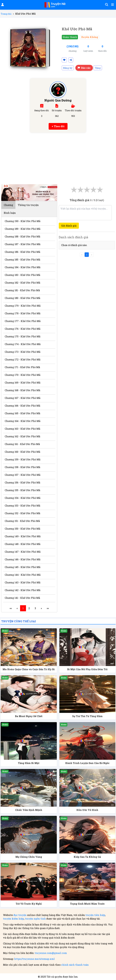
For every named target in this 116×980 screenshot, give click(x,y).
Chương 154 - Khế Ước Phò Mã (23, 498)
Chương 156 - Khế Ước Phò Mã (22, 482)
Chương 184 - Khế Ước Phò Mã (23, 267)
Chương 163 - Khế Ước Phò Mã (22, 429)
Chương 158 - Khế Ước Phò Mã (22, 467)
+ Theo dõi (58, 126)
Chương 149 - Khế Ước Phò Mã (23, 536)
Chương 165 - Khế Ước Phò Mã (22, 413)
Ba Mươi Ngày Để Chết (29, 716)
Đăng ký (68, 68)
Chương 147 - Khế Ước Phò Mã (23, 552)
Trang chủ (6, 14)
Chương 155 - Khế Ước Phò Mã (22, 490)
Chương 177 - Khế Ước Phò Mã (23, 321)
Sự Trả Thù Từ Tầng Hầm (87, 716)
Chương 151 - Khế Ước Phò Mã (22, 521)
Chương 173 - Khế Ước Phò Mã (23, 352)
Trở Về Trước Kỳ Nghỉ (29, 904)
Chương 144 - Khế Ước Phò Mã (23, 575)
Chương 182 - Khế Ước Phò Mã (22, 283)
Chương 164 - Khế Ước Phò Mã (23, 421)
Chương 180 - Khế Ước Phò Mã (22, 298)
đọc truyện (20, 915)
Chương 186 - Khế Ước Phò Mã (22, 252)
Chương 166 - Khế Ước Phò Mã (22, 406)
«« (11, 608)
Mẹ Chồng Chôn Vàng (29, 857)
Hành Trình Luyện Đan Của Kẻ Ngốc (87, 763)
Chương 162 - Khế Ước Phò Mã (22, 436)
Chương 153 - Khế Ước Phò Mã (22, 506)
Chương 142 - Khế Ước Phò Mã (23, 590)
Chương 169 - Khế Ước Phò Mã (23, 383)
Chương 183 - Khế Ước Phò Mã (22, 275)
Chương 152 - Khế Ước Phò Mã (22, 513)
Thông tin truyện (28, 205)
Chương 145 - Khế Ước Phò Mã (23, 567)
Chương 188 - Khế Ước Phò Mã (22, 236)
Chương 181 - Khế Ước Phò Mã (22, 290)
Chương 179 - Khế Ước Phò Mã (23, 306)
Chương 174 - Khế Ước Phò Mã (23, 344)
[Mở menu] (112, 5)
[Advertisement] (58, 160)
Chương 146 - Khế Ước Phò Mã (23, 559)
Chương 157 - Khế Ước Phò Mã (23, 475)
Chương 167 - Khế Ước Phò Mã (23, 398)
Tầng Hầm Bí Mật (29, 763)
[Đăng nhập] (2, 5)
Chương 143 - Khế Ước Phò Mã (23, 582)
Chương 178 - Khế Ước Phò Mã (23, 313)
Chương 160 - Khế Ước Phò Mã (22, 452)
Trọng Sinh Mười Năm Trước (87, 904)
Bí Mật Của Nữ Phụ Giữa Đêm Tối (87, 669)
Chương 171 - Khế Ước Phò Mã (22, 367)
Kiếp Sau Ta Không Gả (87, 857)
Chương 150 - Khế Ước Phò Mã (22, 529)
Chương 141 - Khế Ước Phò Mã (22, 598)
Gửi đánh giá (69, 226)
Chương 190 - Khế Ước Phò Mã (23, 221)
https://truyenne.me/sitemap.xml (34, 959)
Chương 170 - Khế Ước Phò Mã (23, 375)
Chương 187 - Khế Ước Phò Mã (23, 244)
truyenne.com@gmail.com (51, 953)
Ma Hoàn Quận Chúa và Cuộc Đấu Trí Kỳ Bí (29, 669)
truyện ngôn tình (35, 919)
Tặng (98, 68)
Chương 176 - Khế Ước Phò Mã (23, 329)
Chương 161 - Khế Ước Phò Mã (22, 444)
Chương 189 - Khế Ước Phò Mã (23, 229)
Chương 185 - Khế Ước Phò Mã (22, 260)
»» (48, 608)
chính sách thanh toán (75, 965)
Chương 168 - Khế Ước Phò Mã (22, 390)
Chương (8, 205)
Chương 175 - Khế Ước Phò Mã (23, 336)
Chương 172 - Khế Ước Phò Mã (23, 359)
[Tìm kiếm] (106, 5)
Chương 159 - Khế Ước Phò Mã (23, 459)
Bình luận (10, 213)
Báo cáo (84, 68)
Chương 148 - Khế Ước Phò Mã (23, 544)
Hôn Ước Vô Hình (87, 810)
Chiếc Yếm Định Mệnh (29, 810)
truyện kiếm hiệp (13, 919)
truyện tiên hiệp (95, 915)
